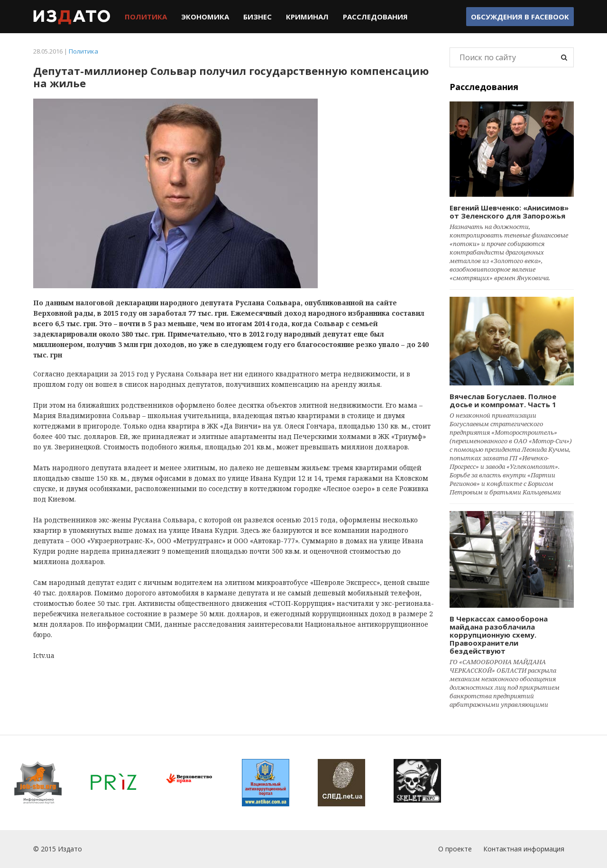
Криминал (307, 17)
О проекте (455, 849)
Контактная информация (524, 849)
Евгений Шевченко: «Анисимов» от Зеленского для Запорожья (509, 212)
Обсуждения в (520, 17)
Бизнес (258, 17)
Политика (146, 17)
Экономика (205, 17)
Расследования (375, 17)
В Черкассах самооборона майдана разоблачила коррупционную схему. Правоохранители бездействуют (499, 635)
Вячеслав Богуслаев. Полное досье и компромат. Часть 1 (503, 400)
